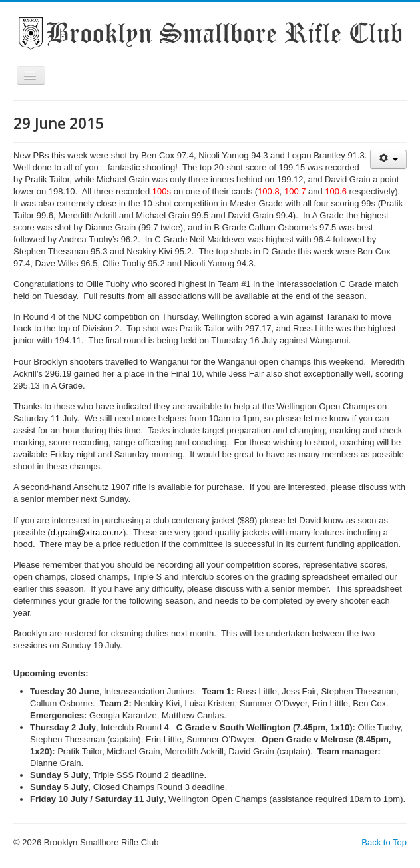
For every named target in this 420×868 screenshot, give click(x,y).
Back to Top (384, 842)
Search (14, 279)
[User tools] (388, 159)
